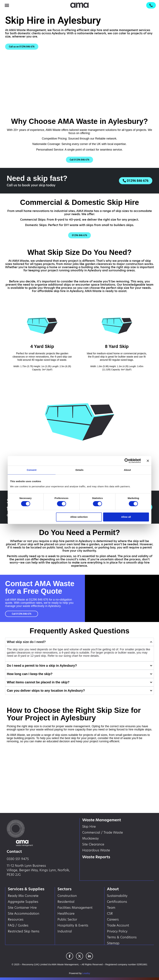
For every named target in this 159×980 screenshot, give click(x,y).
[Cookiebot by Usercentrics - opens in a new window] (127, 461)
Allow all (126, 517)
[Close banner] (148, 461)
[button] (7, 5)
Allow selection (79, 517)
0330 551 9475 (18, 859)
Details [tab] (79, 470)
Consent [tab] (32, 470)
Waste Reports (96, 857)
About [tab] (127, 470)
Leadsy (86, 973)
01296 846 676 (38, 600)
